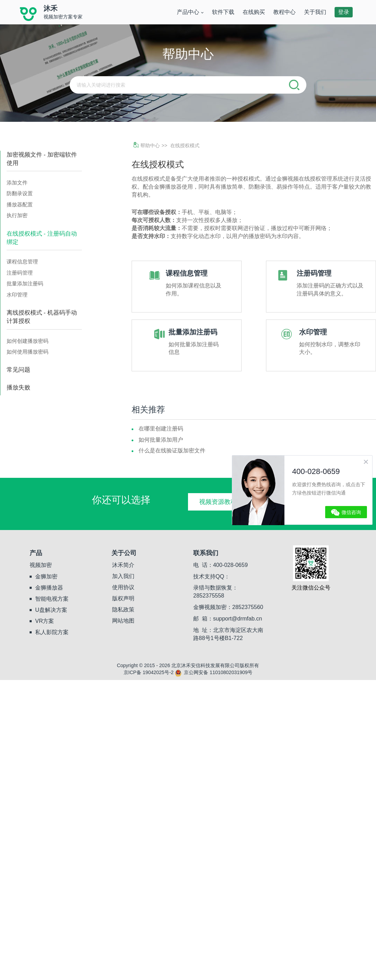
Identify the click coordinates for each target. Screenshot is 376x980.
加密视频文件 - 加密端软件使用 (42, 159)
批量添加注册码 (25, 283)
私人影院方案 (52, 632)
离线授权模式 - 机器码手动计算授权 (42, 317)
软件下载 (223, 12)
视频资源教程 (218, 502)
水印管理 (17, 295)
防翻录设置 (20, 193)
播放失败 (18, 388)
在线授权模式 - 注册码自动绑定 (42, 238)
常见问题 (18, 370)
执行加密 (17, 215)
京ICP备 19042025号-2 (149, 672)
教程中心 (284, 12)
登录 (344, 12)
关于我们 (315, 12)
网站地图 (123, 621)
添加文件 (17, 183)
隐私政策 (123, 610)
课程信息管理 (22, 262)
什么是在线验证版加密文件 (172, 451)
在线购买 (254, 12)
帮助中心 (147, 145)
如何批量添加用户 (161, 440)
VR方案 (45, 621)
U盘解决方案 (51, 610)
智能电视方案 (52, 599)
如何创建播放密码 (28, 341)
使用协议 (123, 587)
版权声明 (123, 598)
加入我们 (123, 576)
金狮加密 (46, 576)
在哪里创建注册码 (161, 429)
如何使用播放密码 (28, 352)
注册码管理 (20, 273)
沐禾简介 (123, 565)
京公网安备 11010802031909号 (214, 672)
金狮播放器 (49, 588)
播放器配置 (20, 204)
